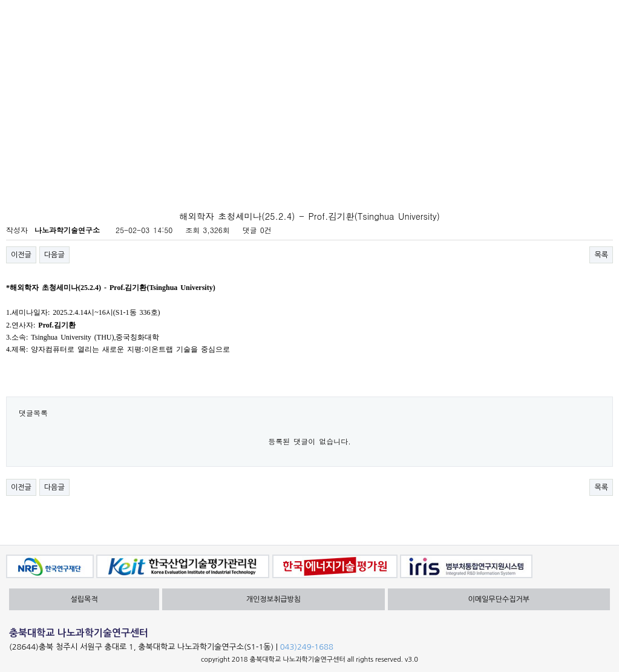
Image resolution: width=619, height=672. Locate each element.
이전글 (21, 255)
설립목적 (84, 599)
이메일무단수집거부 (499, 599)
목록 (601, 255)
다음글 (54, 255)
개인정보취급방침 (273, 599)
